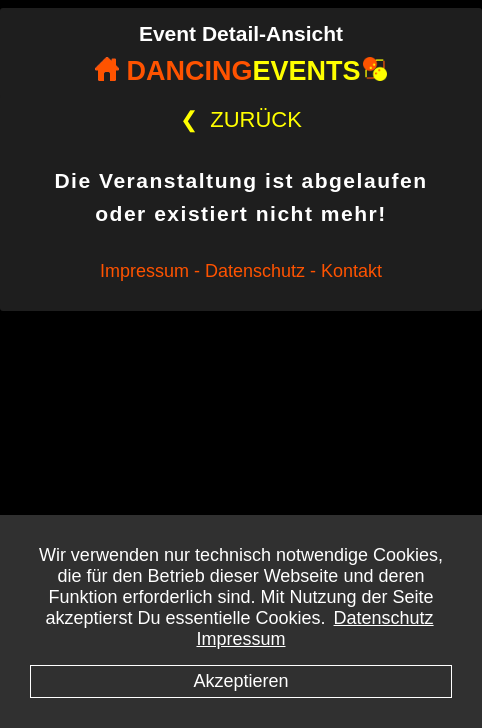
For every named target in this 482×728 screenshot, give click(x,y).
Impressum (240, 639)
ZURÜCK (241, 119)
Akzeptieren (240, 681)
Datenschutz (384, 618)
